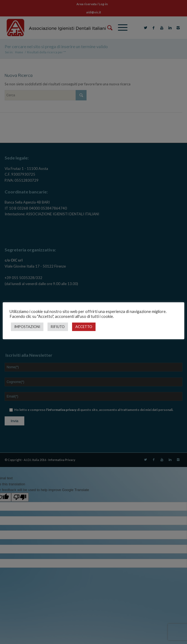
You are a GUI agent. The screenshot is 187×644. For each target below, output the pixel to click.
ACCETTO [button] (84, 327)
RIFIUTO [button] (58, 327)
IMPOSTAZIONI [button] (27, 327)
